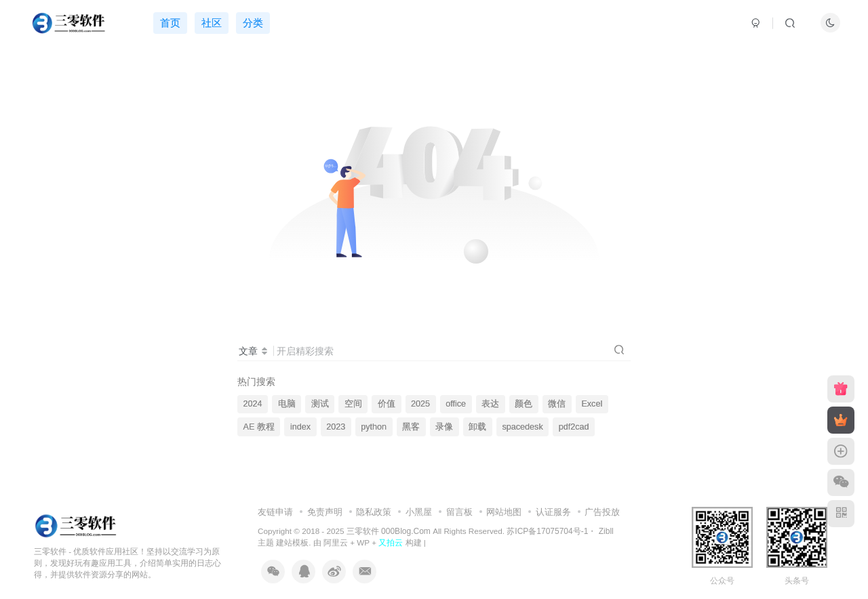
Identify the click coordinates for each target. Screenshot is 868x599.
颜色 (524, 404)
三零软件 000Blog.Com (390, 531)
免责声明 (325, 512)
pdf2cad (574, 427)
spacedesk (522, 427)
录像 (444, 427)
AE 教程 (259, 427)
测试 (320, 404)
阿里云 (336, 542)
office (456, 404)
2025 (420, 404)
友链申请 (275, 512)
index (300, 427)
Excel (592, 404)
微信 (557, 404)
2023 (336, 427)
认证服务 (553, 512)
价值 (387, 404)
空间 (353, 404)
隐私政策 (374, 512)
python (374, 427)
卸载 (477, 427)
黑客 (411, 427)
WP (363, 542)
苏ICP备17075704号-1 (547, 531)
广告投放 (602, 512)
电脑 (287, 404)
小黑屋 (419, 512)
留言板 (459, 512)
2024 (253, 404)
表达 (490, 404)
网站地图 (504, 512)
